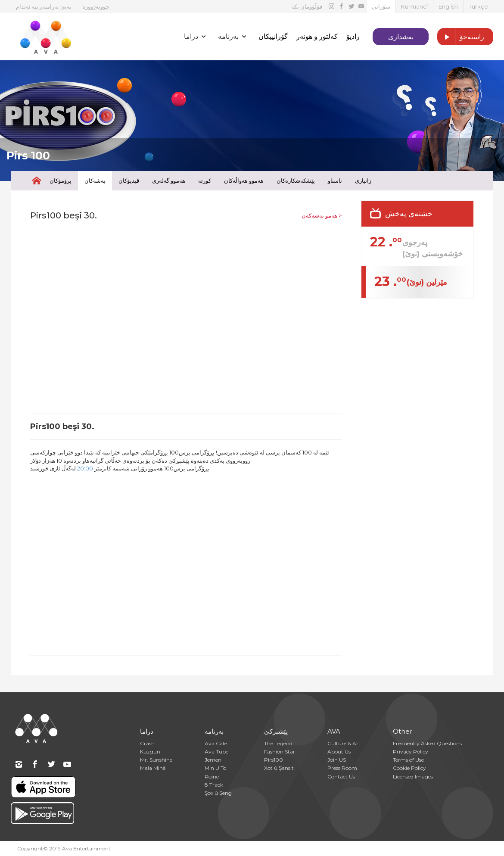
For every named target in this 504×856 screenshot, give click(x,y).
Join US (337, 760)
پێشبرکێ (276, 731)
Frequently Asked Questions (427, 743)
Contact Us (341, 777)
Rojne (212, 777)
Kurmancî (414, 6)
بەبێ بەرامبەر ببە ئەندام (44, 6)
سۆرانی (381, 6)
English (448, 6)
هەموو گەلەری (169, 181)
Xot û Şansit (279, 768)
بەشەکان (95, 181)
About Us (339, 752)
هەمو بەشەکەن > (322, 215)
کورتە (205, 181)
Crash (147, 743)
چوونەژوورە (96, 6)
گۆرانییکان (273, 36)
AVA (334, 731)
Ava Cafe (216, 743)
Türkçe (478, 6)
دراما (147, 731)
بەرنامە (214, 731)
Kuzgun (150, 752)
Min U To (215, 768)
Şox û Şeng (218, 793)
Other (403, 731)
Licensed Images (413, 777)
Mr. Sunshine (156, 760)
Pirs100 (274, 760)
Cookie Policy (409, 768)
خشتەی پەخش (409, 214)
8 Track (214, 785)
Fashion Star (280, 752)
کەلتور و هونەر (317, 36)
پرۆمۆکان (61, 181)
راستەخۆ (461, 37)
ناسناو (335, 181)
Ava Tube (216, 752)
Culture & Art (344, 743)
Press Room (342, 768)
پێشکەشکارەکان (296, 181)
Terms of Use (408, 760)
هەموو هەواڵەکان (244, 181)
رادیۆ (353, 36)
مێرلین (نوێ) (427, 282)
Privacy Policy (411, 752)
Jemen (213, 760)
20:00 (85, 468)
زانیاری (363, 181)
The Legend (278, 743)
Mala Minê (153, 768)
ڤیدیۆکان (129, 181)
